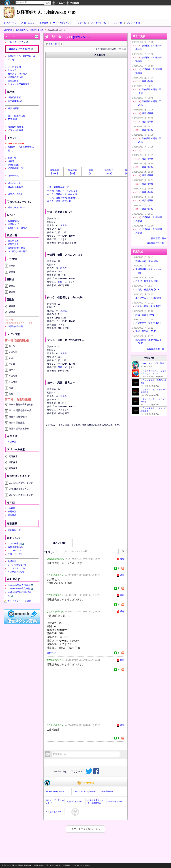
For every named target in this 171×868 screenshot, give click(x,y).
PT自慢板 (12, 119)
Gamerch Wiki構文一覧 (19, 589)
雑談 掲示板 (13, 108)
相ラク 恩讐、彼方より (59, 201)
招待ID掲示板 (14, 97)
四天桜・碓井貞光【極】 (147, 281)
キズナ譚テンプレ (16, 572)
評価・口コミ (28, 23)
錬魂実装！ (13, 81)
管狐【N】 (63, 367)
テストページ (14, 550)
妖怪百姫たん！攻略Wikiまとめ (46, 12)
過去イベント (14, 183)
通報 (122, 559)
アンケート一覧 (99, 23)
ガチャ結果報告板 (16, 116)
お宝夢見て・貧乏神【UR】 (149, 323)
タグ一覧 (82, 23)
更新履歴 (44, 23)
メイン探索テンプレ (18, 565)
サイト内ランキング (63, 23)
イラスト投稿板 (15, 130)
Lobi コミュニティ (17, 42)
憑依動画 (12, 515)
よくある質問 (14, 67)
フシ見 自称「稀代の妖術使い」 (63, 198)
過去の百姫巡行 (15, 187)
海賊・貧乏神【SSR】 (146, 331)
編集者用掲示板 (15, 547)
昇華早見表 (13, 244)
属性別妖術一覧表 (16, 248)
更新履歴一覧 (14, 530)
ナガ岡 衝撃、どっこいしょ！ (62, 191)
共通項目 (12, 561)
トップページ (10, 23)
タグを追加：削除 (61, 44)
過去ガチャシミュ (16, 208)
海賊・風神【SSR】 (145, 315)
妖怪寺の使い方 (15, 77)
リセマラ (12, 70)
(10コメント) (81, 37)
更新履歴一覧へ (159, 238)
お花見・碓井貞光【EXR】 (148, 290)
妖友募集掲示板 (15, 101)
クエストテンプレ (16, 568)
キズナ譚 (12, 442)
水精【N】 (63, 282)
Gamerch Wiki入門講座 (19, 585)
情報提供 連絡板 (16, 127)
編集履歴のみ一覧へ (157, 243)
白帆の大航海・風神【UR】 (149, 306)
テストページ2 (15, 554)
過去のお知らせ (15, 194)
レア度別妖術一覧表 (18, 251)
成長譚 (11, 161)
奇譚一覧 (12, 158)
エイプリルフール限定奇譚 (148, 298)
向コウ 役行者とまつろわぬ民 (62, 194)
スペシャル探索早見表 (19, 84)
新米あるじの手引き (18, 74)
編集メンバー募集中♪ (20, 49)
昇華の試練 (13, 165)
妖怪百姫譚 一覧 (16, 168)
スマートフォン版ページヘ (85, 829)
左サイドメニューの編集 (18, 601)
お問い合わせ (39, 865)
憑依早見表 (13, 241)
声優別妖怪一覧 (15, 326)
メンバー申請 (133, 23)
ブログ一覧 (117, 23)
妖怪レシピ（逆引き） (19, 228)
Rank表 (11, 508)
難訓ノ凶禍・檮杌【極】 (147, 261)
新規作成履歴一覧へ (157, 349)
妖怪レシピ (13, 224)
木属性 (63, 225)
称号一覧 (12, 512)
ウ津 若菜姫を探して (58, 187)
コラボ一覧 (13, 176)
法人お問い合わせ (54, 865)
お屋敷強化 (13, 221)
